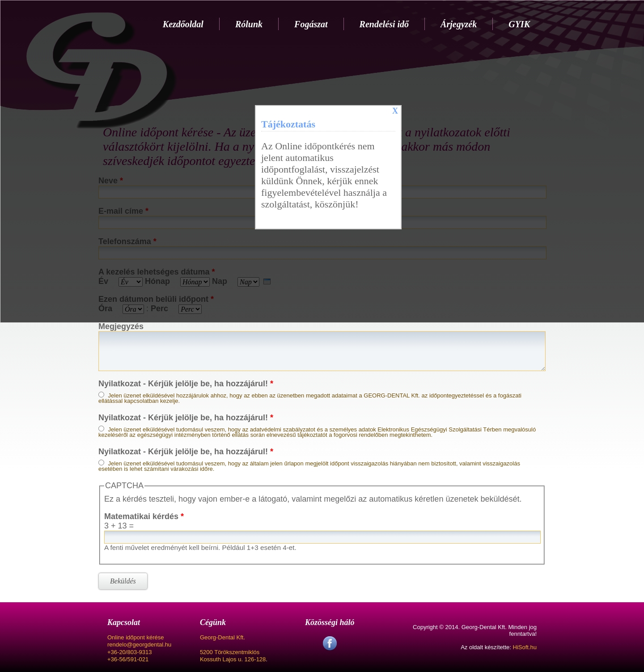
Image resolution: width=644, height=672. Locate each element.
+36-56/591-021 (128, 659)
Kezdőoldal (183, 24)
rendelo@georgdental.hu (139, 645)
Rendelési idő (384, 24)
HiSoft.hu (525, 647)
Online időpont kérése (136, 637)
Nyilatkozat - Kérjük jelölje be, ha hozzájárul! (186, 384)
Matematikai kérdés (144, 516)
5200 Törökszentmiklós (230, 652)
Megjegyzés (121, 326)
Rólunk (249, 24)
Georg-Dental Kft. (222, 637)
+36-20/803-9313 (129, 652)
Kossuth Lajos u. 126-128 (233, 659)
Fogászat (311, 24)
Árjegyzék (459, 24)
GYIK (519, 24)
